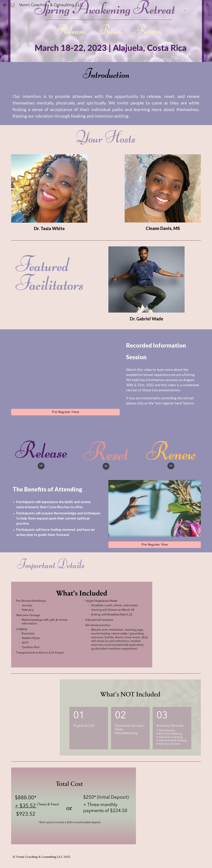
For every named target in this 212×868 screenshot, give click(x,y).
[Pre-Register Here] (65, 412)
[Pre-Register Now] (155, 545)
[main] (106, 106)
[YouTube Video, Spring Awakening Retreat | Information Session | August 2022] (65, 369)
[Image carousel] (155, 508)
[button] (4, 5)
